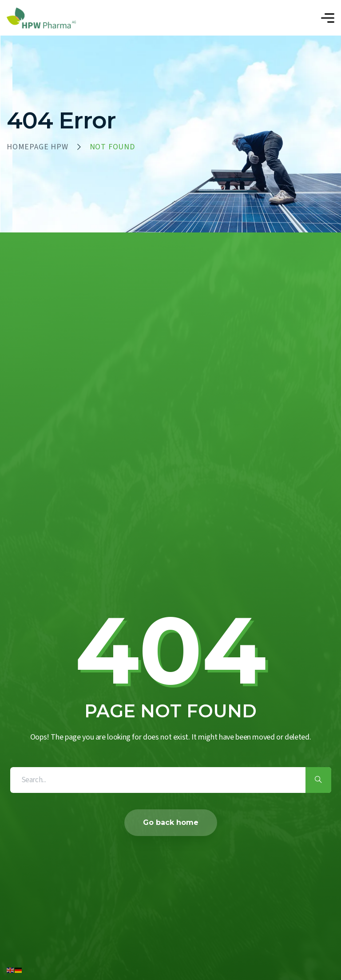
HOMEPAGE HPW (38, 147)
